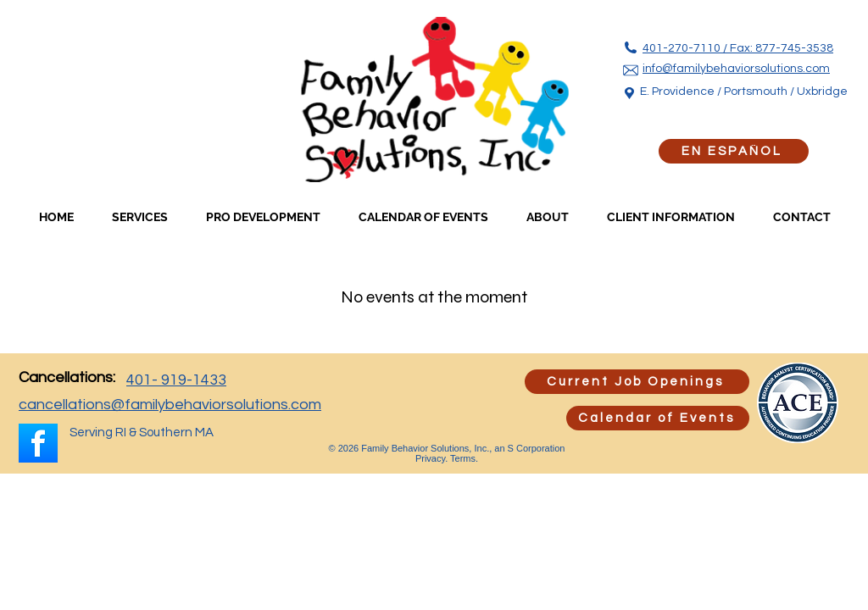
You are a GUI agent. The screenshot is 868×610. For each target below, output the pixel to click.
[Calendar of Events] (658, 418)
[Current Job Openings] (637, 382)
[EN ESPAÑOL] (734, 151)
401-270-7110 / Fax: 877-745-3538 (738, 48)
